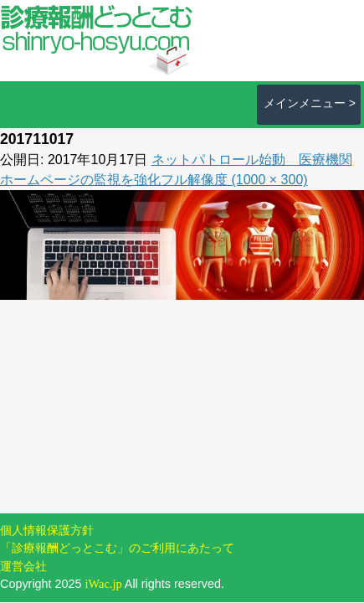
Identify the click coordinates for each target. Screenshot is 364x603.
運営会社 (23, 566)
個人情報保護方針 (47, 530)
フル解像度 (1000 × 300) (234, 180)
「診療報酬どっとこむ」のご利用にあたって (117, 548)
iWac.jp (104, 584)
